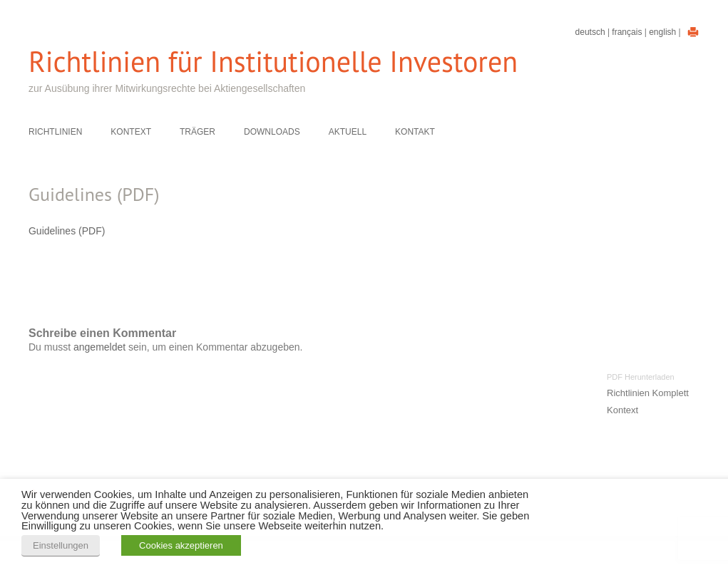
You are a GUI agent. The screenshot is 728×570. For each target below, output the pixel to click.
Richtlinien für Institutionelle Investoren (273, 62)
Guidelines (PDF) (67, 231)
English (662, 32)
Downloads (272, 132)
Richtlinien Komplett (648, 393)
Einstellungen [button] (61, 545)
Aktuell (348, 132)
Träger (198, 132)
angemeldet (99, 347)
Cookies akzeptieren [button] (181, 545)
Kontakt (415, 132)
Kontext (131, 132)
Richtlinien (55, 132)
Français (627, 32)
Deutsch (590, 32)
